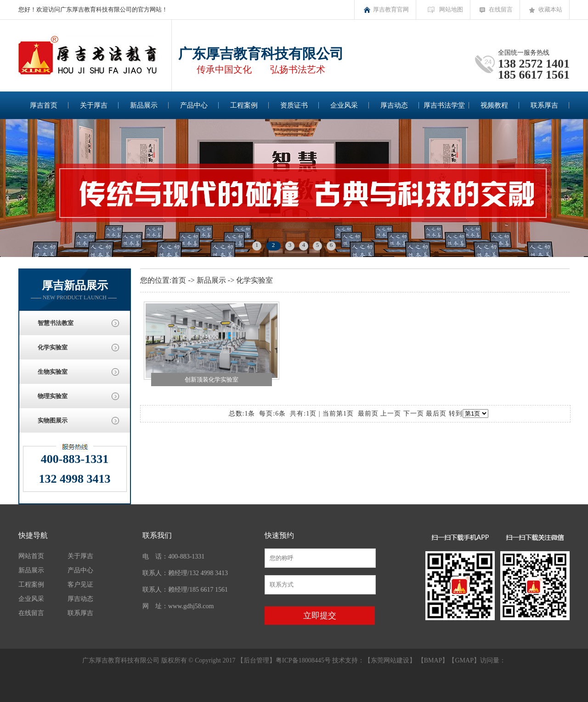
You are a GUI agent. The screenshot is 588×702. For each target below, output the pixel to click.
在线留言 (501, 9)
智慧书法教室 (56, 323)
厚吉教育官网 (391, 9)
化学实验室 (53, 347)
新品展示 (144, 105)
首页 (179, 280)
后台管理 (256, 660)
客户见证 (80, 585)
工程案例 (244, 105)
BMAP (433, 660)
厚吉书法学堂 (444, 105)
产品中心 (194, 105)
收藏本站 (550, 9)
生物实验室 (53, 372)
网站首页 (31, 556)
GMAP (464, 660)
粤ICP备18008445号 (303, 660)
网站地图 (451, 9)
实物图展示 (53, 420)
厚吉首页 (44, 105)
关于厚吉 (94, 105)
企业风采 (344, 105)
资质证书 (294, 105)
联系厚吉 (544, 105)
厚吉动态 (394, 105)
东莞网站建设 (390, 660)
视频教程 (494, 105)
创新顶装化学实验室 (212, 380)
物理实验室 (53, 396)
